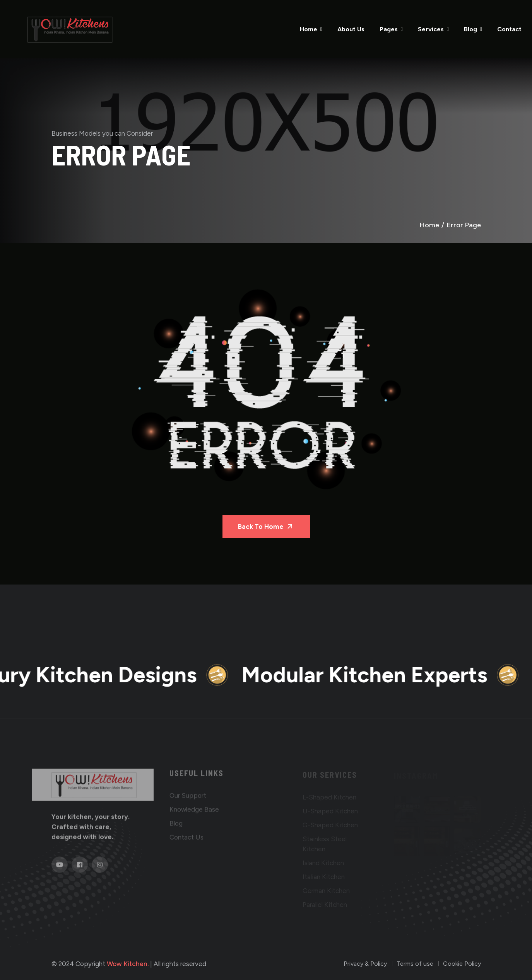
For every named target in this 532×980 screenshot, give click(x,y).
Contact (509, 29)
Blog (470, 29)
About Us (351, 29)
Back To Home (266, 526)
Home (309, 29)
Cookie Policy (462, 964)
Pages (389, 29)
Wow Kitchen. (128, 964)
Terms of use (415, 964)
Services (431, 29)
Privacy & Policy (365, 964)
